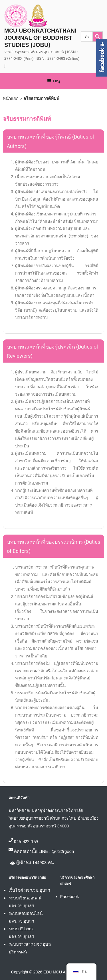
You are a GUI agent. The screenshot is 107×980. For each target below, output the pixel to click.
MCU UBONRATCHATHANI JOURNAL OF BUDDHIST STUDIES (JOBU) (40, 38)
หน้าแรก (11, 98)
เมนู (53, 81)
